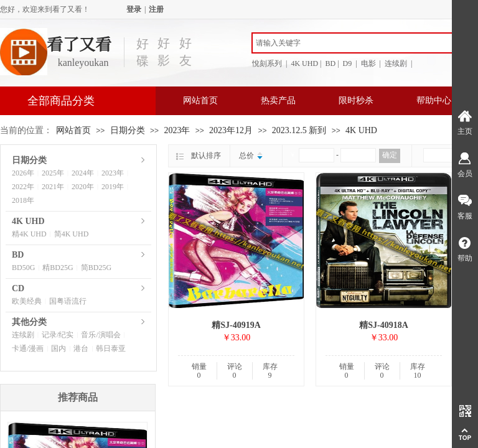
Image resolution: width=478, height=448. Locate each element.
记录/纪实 (58, 335)
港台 (81, 348)
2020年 (83, 187)
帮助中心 (434, 100)
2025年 (53, 173)
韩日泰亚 (111, 348)
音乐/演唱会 (101, 335)
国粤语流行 (68, 301)
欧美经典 (27, 301)
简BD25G (96, 268)
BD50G (23, 268)
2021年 (53, 187)
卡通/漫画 (28, 348)
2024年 (83, 173)
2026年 (23, 173)
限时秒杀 (356, 100)
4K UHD (361, 130)
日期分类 (128, 130)
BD (18, 255)
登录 (134, 9)
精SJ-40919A (236, 325)
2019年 (113, 187)
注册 (156, 9)
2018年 (23, 200)
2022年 (23, 187)
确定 (390, 155)
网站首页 (200, 100)
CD (18, 288)
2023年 (177, 130)
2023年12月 (231, 130)
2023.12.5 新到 (299, 130)
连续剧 (23, 335)
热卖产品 (278, 100)
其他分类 (29, 322)
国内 (59, 348)
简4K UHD (72, 234)
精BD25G (58, 268)
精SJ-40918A (384, 325)
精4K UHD (29, 234)
